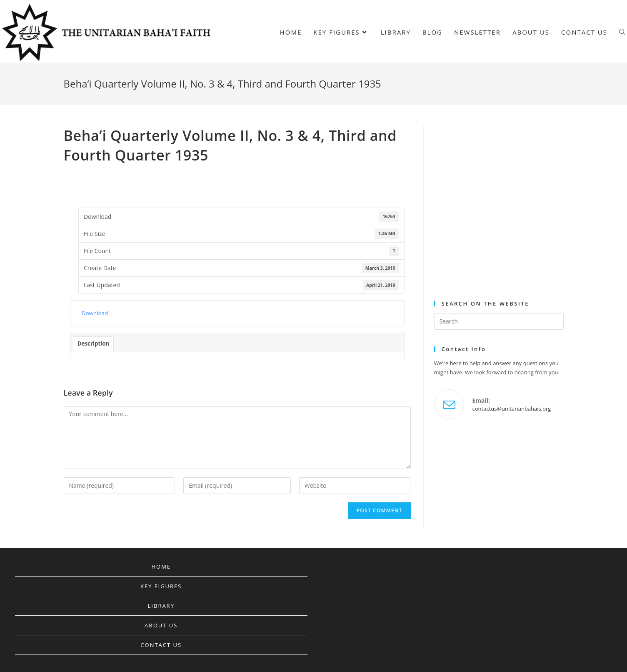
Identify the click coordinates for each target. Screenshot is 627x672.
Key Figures (161, 586)
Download (95, 313)
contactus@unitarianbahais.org (512, 409)
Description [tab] (94, 344)
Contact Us (161, 645)
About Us (161, 625)
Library (161, 606)
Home (161, 567)
